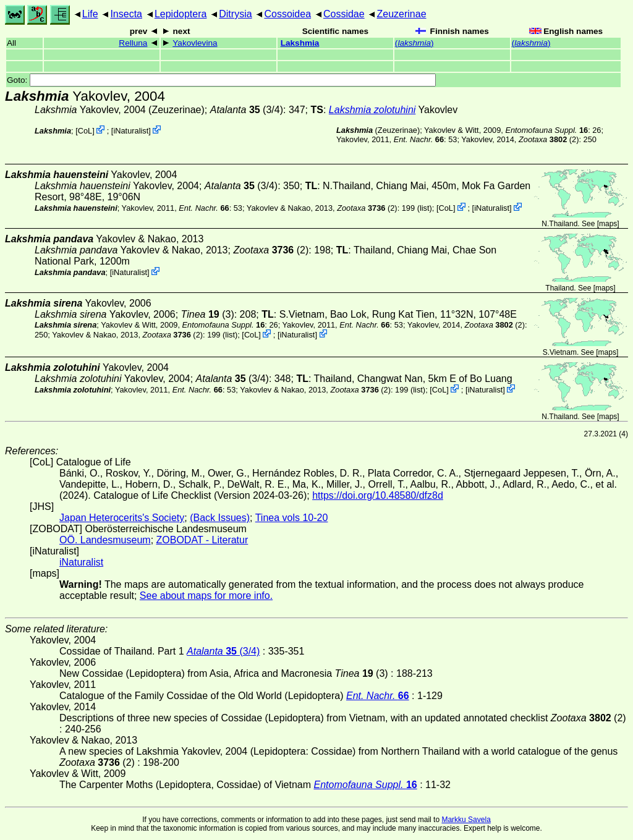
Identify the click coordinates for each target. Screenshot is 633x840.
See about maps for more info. (206, 596)
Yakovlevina (195, 43)
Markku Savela (466, 820)
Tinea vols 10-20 (292, 518)
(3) (208, 314)
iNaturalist (131, 131)
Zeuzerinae (401, 14)
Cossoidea (287, 14)
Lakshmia (300, 43)
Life (90, 14)
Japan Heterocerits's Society (122, 518)
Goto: (221, 80)
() (414, 43)
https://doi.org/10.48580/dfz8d (378, 495)
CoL (85, 131)
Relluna (133, 43)
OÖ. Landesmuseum (105, 540)
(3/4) (247, 110)
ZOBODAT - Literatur (202, 540)
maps (608, 224)
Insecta (126, 14)
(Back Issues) (220, 518)
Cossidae (344, 14)
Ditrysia (235, 14)
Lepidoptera (181, 14)
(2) (549, 139)
